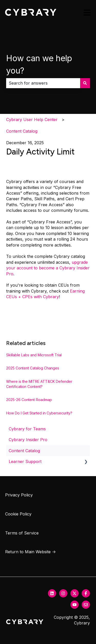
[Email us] (86, 605)
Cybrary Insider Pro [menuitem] (28, 440)
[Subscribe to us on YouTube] (74, 605)
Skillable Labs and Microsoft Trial (34, 355)
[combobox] (43, 83)
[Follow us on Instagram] (63, 593)
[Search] (85, 83)
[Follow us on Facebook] (86, 593)
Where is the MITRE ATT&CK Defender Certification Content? (39, 384)
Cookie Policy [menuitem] (18, 514)
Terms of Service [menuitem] (22, 533)
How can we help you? (39, 64)
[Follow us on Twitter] (74, 593)
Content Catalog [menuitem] (24, 451)
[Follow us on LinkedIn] (52, 593)
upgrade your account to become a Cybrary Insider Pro (48, 268)
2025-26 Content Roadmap (29, 400)
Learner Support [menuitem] (25, 461)
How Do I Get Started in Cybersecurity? (39, 413)
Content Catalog (22, 131)
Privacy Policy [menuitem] (19, 495)
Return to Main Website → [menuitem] (30, 552)
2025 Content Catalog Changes (33, 368)
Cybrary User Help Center (32, 120)
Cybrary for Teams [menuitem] (27, 429)
